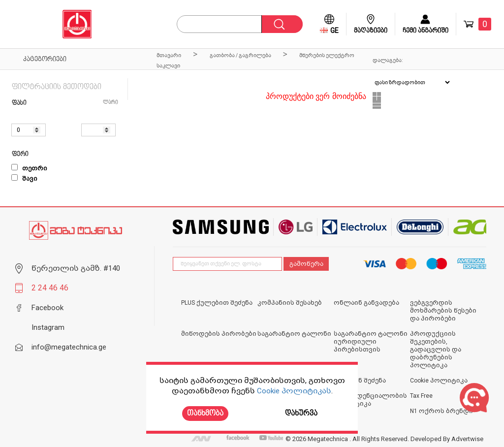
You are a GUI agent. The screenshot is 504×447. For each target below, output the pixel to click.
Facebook (47, 308)
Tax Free (421, 396)
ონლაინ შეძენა (360, 381)
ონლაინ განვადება (366, 303)
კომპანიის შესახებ (290, 303)
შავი (24, 179)
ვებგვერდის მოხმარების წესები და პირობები (443, 311)
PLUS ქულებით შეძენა (217, 303)
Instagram (48, 327)
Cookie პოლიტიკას (294, 391)
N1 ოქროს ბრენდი (441, 411)
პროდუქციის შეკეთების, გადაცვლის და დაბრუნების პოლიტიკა (436, 350)
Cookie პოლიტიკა (439, 381)
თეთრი (29, 168)
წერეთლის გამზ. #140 (76, 268)
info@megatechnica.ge (69, 347)
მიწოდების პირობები (219, 334)
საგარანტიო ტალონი (294, 334)
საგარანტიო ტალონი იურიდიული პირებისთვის (371, 342)
